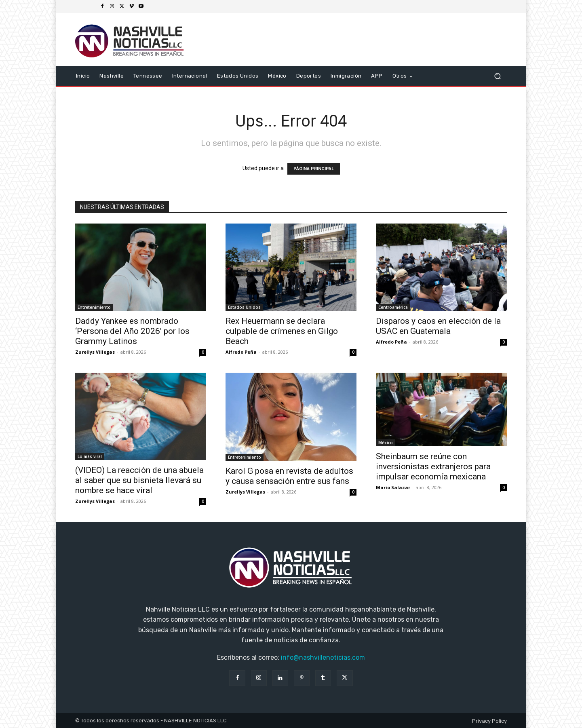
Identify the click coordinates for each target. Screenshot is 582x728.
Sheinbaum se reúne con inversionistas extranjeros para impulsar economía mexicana (433, 466)
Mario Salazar (393, 487)
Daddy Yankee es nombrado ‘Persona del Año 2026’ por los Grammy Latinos (132, 331)
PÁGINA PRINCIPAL (314, 169)
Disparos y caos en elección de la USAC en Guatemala (438, 326)
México (386, 443)
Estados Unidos (244, 307)
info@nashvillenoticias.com (323, 657)
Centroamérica (393, 307)
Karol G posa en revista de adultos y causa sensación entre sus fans (289, 476)
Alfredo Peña (241, 352)
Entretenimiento (94, 307)
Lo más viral (90, 456)
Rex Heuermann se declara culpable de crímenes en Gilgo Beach (282, 331)
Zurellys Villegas (95, 352)
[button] (497, 76)
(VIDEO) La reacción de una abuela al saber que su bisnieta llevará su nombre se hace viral (139, 480)
